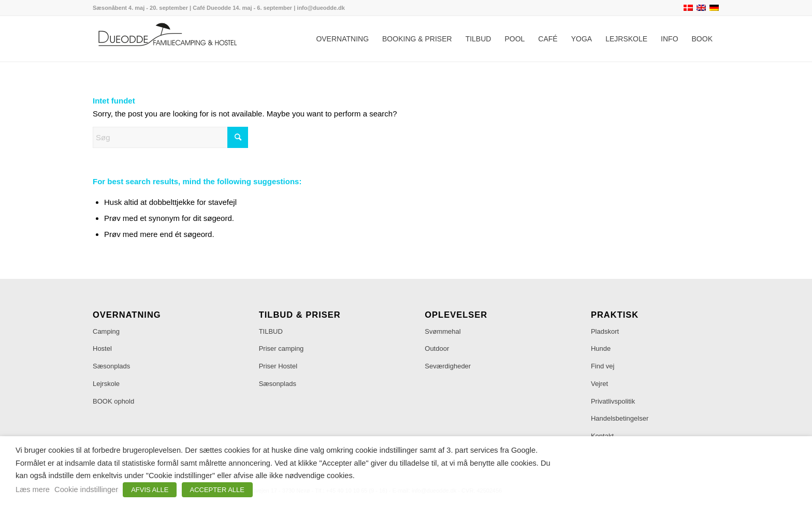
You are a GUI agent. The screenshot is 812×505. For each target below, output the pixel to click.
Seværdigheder (448, 366)
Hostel (102, 348)
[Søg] (170, 137)
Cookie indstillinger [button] (86, 489)
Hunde (601, 348)
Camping (106, 331)
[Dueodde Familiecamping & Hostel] (170, 39)
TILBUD (271, 331)
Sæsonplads (111, 366)
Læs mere (33, 489)
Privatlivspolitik (613, 401)
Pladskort (605, 331)
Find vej (603, 366)
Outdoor (437, 348)
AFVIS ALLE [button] (150, 490)
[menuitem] (342, 39)
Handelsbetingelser (620, 418)
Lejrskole (106, 384)
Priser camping (281, 348)
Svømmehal (443, 331)
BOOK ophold (113, 401)
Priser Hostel (278, 366)
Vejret (599, 384)
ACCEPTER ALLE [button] (218, 490)
